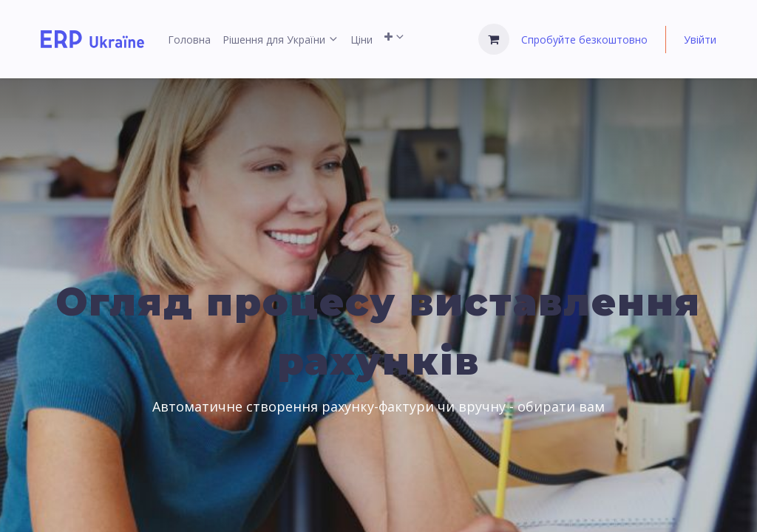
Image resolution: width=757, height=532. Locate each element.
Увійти (700, 40)
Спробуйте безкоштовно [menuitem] (584, 40)
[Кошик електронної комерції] (494, 39)
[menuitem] (189, 40)
